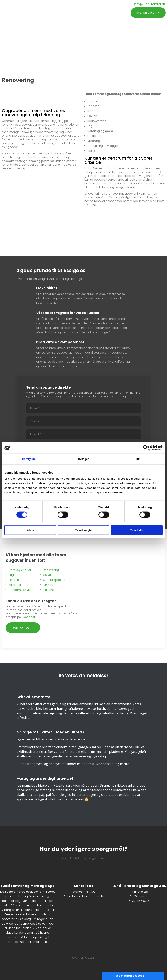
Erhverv (48, 585)
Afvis (30, 530)
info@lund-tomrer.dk (89, 896)
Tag (11, 575)
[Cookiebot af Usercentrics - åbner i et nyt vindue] (146, 448)
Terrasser (15, 580)
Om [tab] (138, 459)
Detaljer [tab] (83, 459)
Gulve (47, 575)
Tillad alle (137, 530)
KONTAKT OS (21, 628)
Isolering (49, 590)
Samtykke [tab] (29, 459)
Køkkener (15, 585)
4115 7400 (89, 892)
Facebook (29, 617)
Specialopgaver (54, 580)
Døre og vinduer (20, 570)
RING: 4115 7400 (145, 13)
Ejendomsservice (21, 590)
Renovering (51, 570)
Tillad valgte (83, 530)
